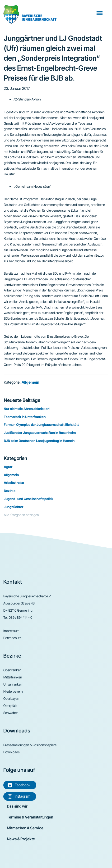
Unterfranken (13, 684)
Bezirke (10, 491)
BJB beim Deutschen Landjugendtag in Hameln (39, 441)
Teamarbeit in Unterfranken (25, 417)
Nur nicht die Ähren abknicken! (27, 409)
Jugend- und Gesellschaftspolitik (29, 499)
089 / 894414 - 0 (21, 617)
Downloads (12, 752)
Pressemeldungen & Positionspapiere (30, 745)
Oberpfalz (10, 706)
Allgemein (30, 382)
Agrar (8, 467)
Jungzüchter (14, 507)
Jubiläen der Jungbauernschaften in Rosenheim (40, 433)
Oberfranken (12, 670)
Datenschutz (12, 638)
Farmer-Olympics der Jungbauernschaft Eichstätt (41, 425)
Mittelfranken (13, 677)
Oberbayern (12, 698)
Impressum (11, 631)
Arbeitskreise (14, 483)
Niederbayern (13, 691)
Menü (100, 13)
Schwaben (11, 713)
